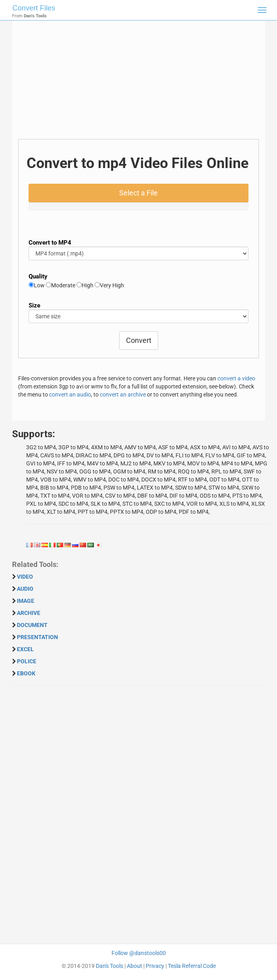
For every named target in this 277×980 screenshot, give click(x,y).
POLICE (27, 661)
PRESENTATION (37, 637)
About (134, 966)
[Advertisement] (138, 83)
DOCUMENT (32, 625)
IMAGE (26, 601)
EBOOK (26, 673)
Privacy (155, 966)
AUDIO (25, 589)
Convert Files (34, 8)
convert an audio (70, 394)
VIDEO (25, 577)
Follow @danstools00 (139, 953)
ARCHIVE (29, 613)
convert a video (236, 378)
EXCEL (25, 649)
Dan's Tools (110, 966)
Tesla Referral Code (192, 966)
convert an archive (123, 394)
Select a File (138, 193)
